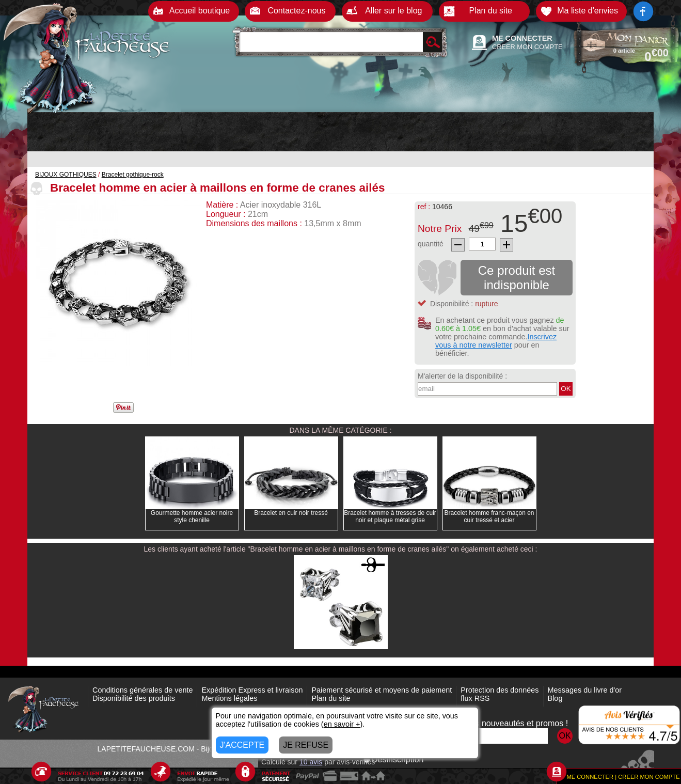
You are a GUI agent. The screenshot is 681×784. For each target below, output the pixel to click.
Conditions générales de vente (142, 690)
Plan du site (331, 698)
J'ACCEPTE (242, 745)
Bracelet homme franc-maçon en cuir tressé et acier (489, 516)
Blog (555, 698)
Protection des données (500, 690)
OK (566, 389)
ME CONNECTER (522, 38)
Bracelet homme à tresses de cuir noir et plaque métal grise (390, 516)
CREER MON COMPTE (527, 47)
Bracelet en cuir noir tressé (291, 513)
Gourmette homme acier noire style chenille (192, 516)
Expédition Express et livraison (252, 690)
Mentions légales (229, 698)
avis (311, 762)
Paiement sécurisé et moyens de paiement (382, 690)
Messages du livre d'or (585, 690)
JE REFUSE (306, 745)
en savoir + (342, 724)
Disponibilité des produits (134, 698)
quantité (431, 244)
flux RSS (475, 698)
